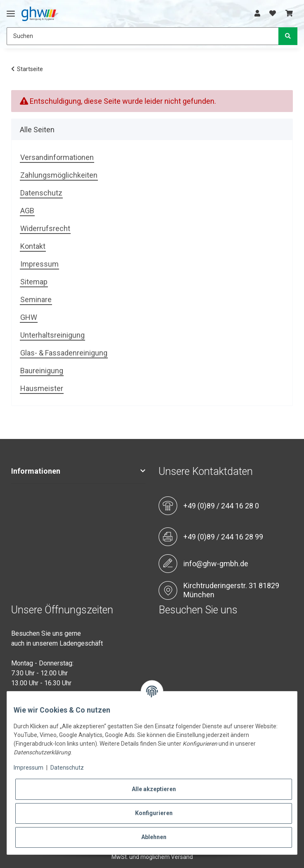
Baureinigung (42, 371)
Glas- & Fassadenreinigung (64, 353)
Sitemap (34, 282)
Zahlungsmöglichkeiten (59, 175)
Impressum (39, 264)
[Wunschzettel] (273, 14)
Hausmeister (42, 388)
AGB (27, 211)
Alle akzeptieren (154, 789)
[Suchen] (143, 36)
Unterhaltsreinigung (52, 335)
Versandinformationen (57, 157)
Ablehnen (154, 837)
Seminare (36, 299)
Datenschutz (41, 193)
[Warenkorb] (289, 14)
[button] (257, 14)
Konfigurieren (154, 813)
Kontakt (33, 246)
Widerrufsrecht (45, 228)
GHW (29, 317)
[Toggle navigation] (11, 10)
